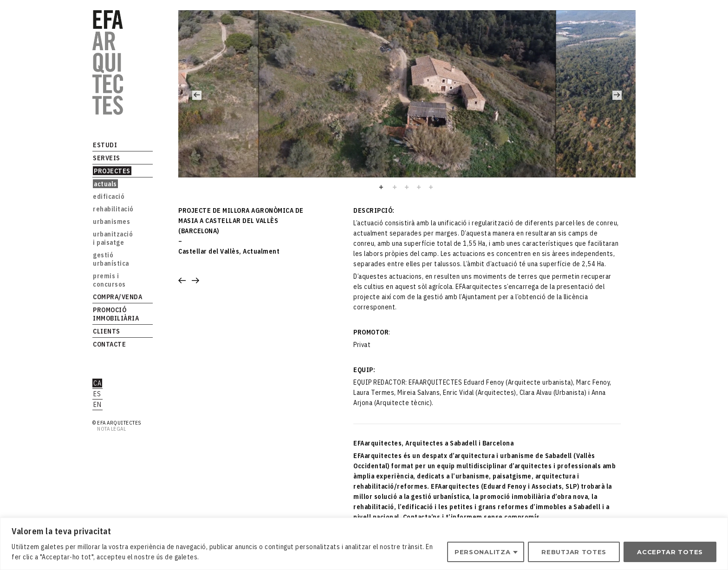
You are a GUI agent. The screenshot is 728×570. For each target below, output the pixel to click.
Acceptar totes (670, 552)
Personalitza (482, 552)
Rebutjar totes (574, 552)
